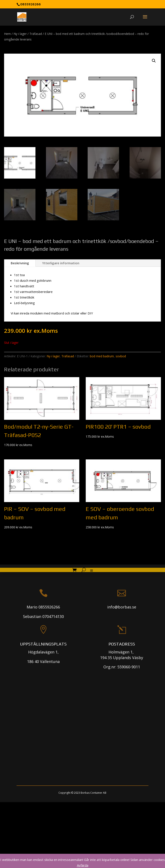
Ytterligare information (61, 263)
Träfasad (36, 34)
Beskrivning (20, 263)
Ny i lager (20, 34)
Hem (7, 34)
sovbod (121, 356)
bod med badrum (102, 356)
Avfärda (83, 865)
